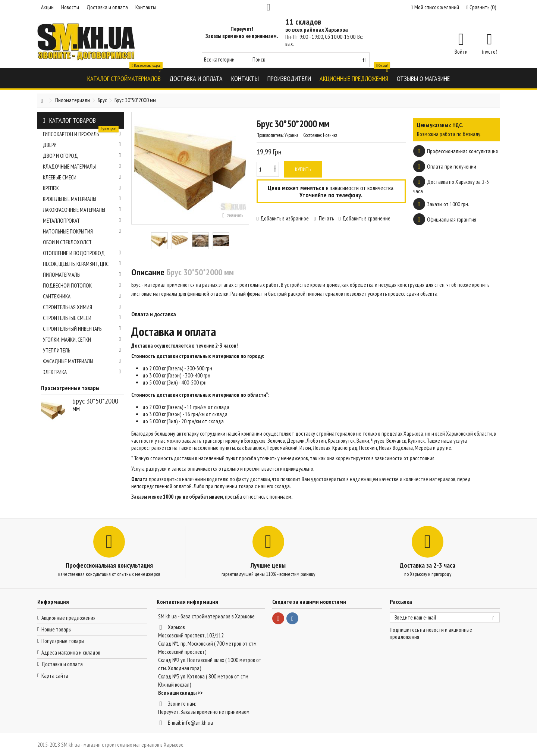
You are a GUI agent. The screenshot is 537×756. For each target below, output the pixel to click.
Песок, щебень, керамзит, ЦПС (82, 264)
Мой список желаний (435, 7)
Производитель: (270, 135)
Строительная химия (82, 307)
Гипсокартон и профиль (82, 133)
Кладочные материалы (82, 167)
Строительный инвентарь (82, 329)
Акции (47, 7)
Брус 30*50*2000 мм (95, 405)
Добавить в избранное (285, 218)
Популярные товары (63, 641)
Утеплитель (82, 350)
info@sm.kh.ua (197, 723)
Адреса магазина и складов (71, 653)
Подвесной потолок (82, 286)
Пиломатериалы (82, 275)
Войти (461, 51)
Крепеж (82, 188)
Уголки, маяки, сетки (82, 340)
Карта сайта (55, 676)
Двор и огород (82, 156)
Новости (70, 7)
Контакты (146, 7)
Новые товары (56, 629)
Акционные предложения (68, 618)
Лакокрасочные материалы (82, 210)
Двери (82, 145)
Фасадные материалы (82, 361)
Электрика (82, 372)
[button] (124, 78)
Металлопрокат (82, 221)
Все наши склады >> (180, 693)
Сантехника (82, 296)
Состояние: (313, 135)
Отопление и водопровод (82, 253)
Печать (326, 218)
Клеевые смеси (82, 177)
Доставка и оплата (107, 7)
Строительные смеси (82, 318)
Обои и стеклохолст (67, 242)
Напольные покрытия (82, 231)
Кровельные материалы (82, 199)
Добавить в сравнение (366, 218)
